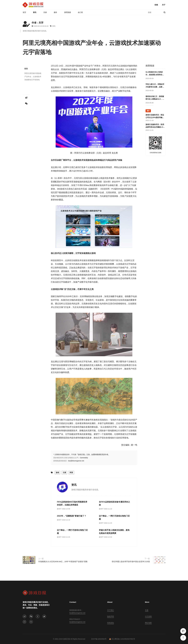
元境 (64, 473)
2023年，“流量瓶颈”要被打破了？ (72, 516)
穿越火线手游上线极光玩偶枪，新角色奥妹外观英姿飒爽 (114, 532)
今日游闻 (148, 616)
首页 (24, 12)
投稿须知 (111, 623)
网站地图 (148, 623)
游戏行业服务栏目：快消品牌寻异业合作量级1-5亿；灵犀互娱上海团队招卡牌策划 (155, 126)
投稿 (156, 5)
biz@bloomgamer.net (76, 461)
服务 (55, 12)
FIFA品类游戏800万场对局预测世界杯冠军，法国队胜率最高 (72, 503)
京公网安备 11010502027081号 (122, 639)
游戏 (57, 473)
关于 (164, 5)
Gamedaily (84, 458)
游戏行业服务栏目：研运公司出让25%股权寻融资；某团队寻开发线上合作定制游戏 (155, 116)
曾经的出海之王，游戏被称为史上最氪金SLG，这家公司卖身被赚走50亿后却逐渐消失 (155, 98)
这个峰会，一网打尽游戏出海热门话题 (114, 517)
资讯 (35, 12)
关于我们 (111, 610)
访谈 (45, 12)
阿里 (71, 473)
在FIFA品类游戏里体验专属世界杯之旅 (114, 503)
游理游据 (68, 12)
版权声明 (111, 616)
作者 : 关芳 (38, 23)
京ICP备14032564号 (99, 639)
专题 (147, 610)
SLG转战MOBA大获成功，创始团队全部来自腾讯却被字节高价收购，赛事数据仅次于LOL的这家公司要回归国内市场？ (155, 74)
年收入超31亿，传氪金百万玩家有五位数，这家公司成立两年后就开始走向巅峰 (155, 86)
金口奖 (80, 12)
